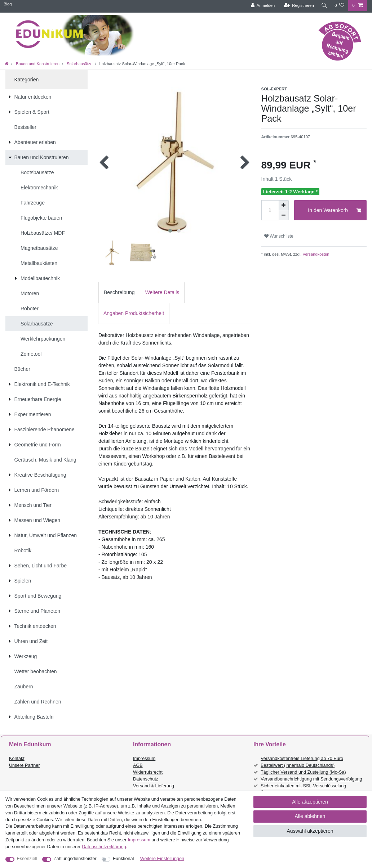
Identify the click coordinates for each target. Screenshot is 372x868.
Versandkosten (315, 254)
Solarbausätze (79, 64)
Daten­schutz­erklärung (104, 847)
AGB (138, 765)
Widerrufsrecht (148, 772)
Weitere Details (162, 292)
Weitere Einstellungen (162, 859)
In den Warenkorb (335, 211)
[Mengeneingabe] (270, 210)
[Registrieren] (297, 6)
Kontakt (17, 759)
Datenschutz (146, 779)
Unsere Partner (24, 765)
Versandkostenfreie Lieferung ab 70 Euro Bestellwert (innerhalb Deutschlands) (302, 762)
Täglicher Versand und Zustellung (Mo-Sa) (303, 772)
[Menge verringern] (284, 215)
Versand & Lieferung (154, 786)
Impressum (144, 759)
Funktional (123, 859)
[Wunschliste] (339, 6)
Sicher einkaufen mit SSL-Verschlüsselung (303, 786)
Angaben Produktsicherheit (134, 313)
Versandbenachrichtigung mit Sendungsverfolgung (311, 779)
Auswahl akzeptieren (310, 831)
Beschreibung (119, 292)
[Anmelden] (261, 6)
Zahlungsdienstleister (75, 859)
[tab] (119, 293)
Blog (8, 4)
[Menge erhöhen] (284, 205)
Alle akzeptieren (310, 802)
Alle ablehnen (310, 816)
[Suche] (323, 6)
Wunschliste (279, 236)
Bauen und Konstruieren (37, 64)
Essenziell (27, 859)
